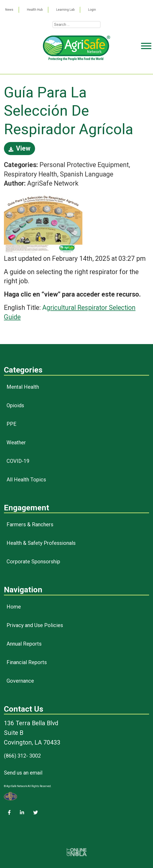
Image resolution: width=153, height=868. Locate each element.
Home (14, 607)
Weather (16, 442)
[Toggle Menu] (146, 66)
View (19, 148)
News (9, 10)
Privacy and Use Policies (35, 625)
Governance (20, 681)
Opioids (15, 405)
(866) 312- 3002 (22, 756)
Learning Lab (65, 10)
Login (92, 10)
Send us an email (23, 773)
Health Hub (35, 10)
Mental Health (23, 387)
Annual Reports (24, 644)
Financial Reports (27, 662)
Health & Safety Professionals (41, 543)
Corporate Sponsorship (33, 562)
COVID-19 (18, 461)
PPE (12, 424)
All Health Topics (26, 480)
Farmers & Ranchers (30, 524)
